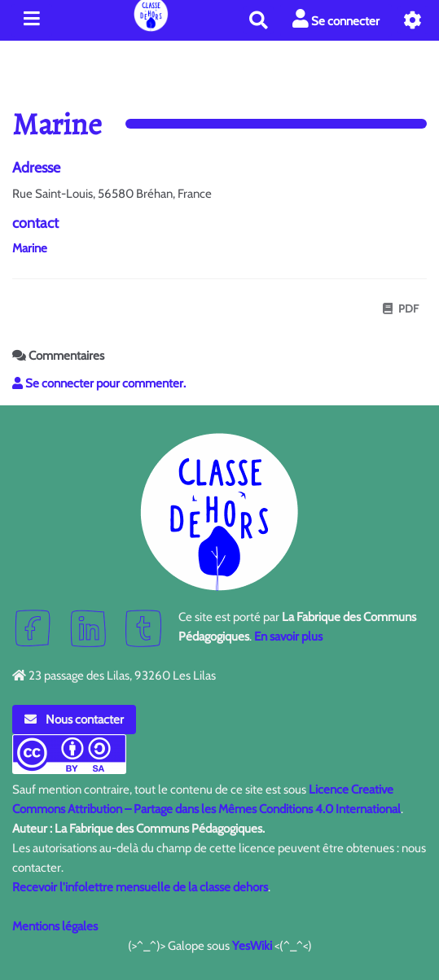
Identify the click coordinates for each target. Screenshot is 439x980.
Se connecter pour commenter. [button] (99, 383)
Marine (30, 248)
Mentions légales (55, 926)
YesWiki (252, 946)
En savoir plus (288, 637)
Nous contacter (74, 720)
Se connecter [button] (336, 19)
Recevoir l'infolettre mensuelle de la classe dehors (140, 887)
